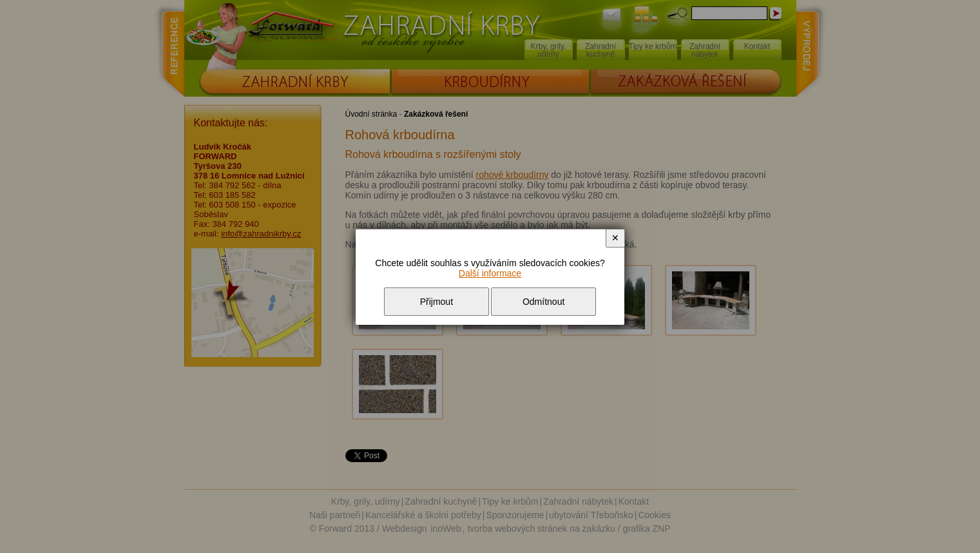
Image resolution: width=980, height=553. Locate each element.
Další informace (490, 273)
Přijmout (437, 302)
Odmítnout (543, 302)
